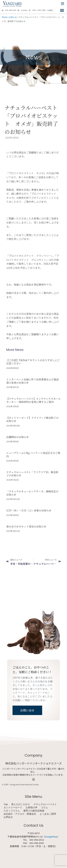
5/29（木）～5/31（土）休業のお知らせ (29, 510)
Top (6, 804)
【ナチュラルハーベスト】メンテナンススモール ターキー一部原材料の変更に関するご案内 (33, 400)
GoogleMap (51, 837)
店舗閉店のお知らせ (18, 437)
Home (4, 17)
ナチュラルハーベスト (45, 804)
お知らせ (13, 17)
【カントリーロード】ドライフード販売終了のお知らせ (32, 419)
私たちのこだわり (21, 804)
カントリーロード (13, 808)
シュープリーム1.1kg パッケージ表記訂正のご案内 (33, 454)
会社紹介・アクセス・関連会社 (20, 814)
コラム (44, 808)
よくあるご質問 (48, 814)
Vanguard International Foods (24, 785)
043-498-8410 (11, 10)
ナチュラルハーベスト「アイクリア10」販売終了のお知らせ (32, 474)
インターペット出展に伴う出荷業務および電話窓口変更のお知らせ (32, 381)
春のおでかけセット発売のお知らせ (26, 526)
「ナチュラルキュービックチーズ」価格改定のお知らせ (32, 493)
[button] (62, 10)
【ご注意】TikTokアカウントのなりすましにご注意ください (33, 362)
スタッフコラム (12, 811)
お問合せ (8, 817)
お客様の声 (32, 808)
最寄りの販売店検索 (34, 811)
